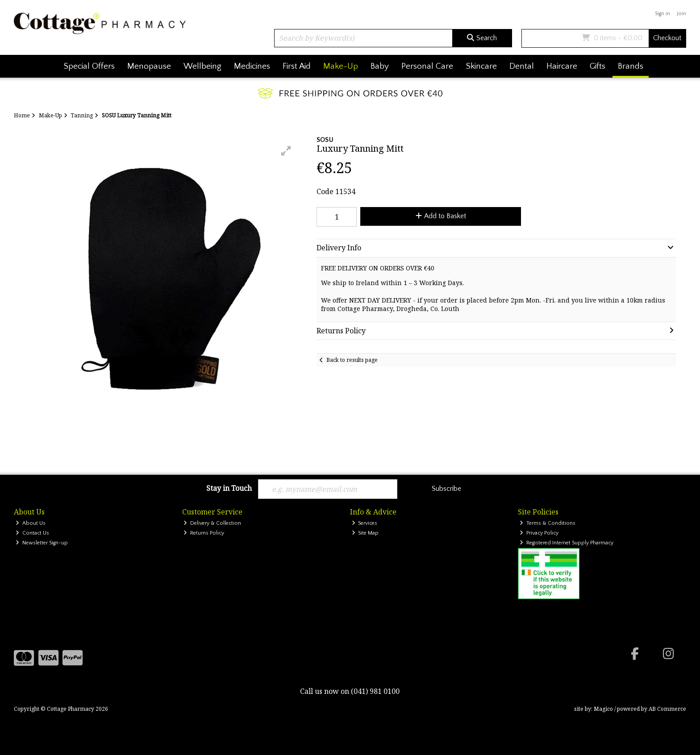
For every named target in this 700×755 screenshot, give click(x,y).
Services (365, 523)
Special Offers (89, 66)
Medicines (252, 66)
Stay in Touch (229, 489)
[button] (286, 151)
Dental (522, 66)
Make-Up (341, 66)
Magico (603, 709)
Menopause (149, 66)
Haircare (562, 66)
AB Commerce (667, 709)
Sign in (662, 14)
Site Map (365, 533)
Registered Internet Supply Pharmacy (567, 543)
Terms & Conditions (548, 523)
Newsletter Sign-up (42, 543)
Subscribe (446, 489)
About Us (31, 523)
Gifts (598, 66)
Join (681, 14)
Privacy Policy (539, 533)
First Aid (297, 66)
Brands (631, 66)
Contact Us (32, 533)
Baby (380, 66)
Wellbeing (202, 66)
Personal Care (427, 66)
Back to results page (352, 360)
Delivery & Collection (212, 523)
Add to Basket (441, 216)
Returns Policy (204, 533)
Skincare (481, 66)
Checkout (667, 38)
